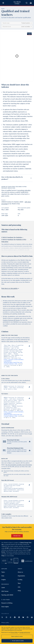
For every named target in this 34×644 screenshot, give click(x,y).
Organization (21, 584)
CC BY (7, 557)
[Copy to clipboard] (27, 346)
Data (3, 584)
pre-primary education (24, 190)
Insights (4, 588)
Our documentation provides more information (19, 471)
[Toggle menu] (3, 3)
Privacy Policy (14, 633)
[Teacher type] (17, 23)
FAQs (3, 564)
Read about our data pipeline (10, 288)
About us (20, 580)
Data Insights (5, 615)
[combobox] (27, 3)
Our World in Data (17, 3)
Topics (3, 580)
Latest (3, 596)
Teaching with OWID (7, 603)
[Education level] (17, 27)
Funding (20, 588)
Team (19, 592)
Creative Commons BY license (11, 320)
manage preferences (25, 633)
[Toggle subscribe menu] (31, 3)
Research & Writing (7, 611)
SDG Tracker (5, 600)
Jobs (19, 595)
